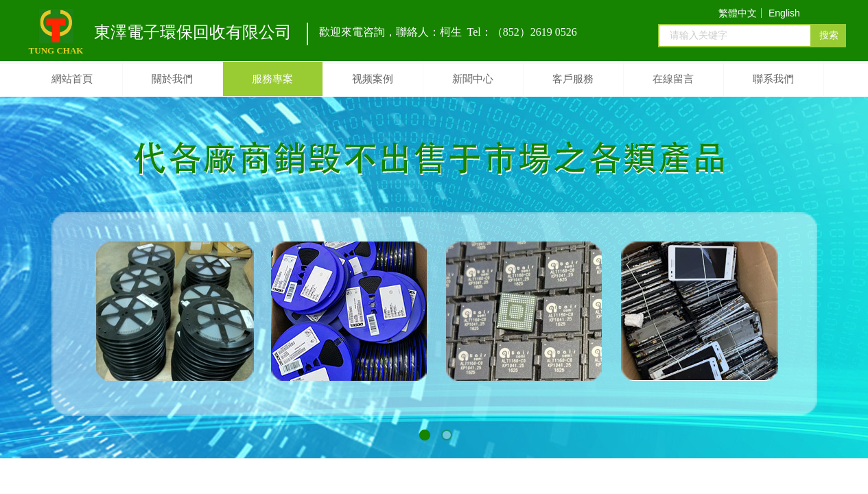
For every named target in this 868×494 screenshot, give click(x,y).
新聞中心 (473, 79)
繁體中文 (738, 13)
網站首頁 (72, 79)
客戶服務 (573, 79)
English (784, 13)
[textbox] (735, 36)
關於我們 (172, 79)
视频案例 (373, 79)
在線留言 (673, 79)
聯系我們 (773, 79)
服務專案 (272, 79)
